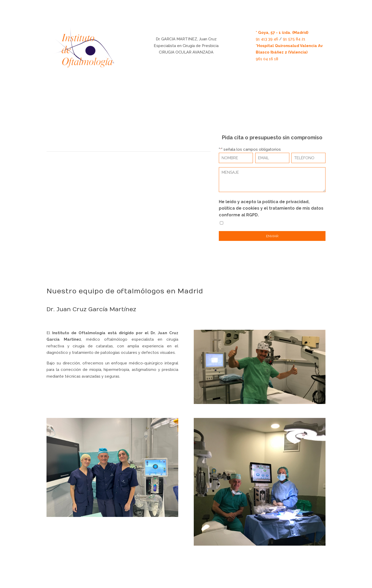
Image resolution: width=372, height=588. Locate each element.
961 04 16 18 (267, 59)
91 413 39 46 (267, 39)
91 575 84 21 (294, 39)
